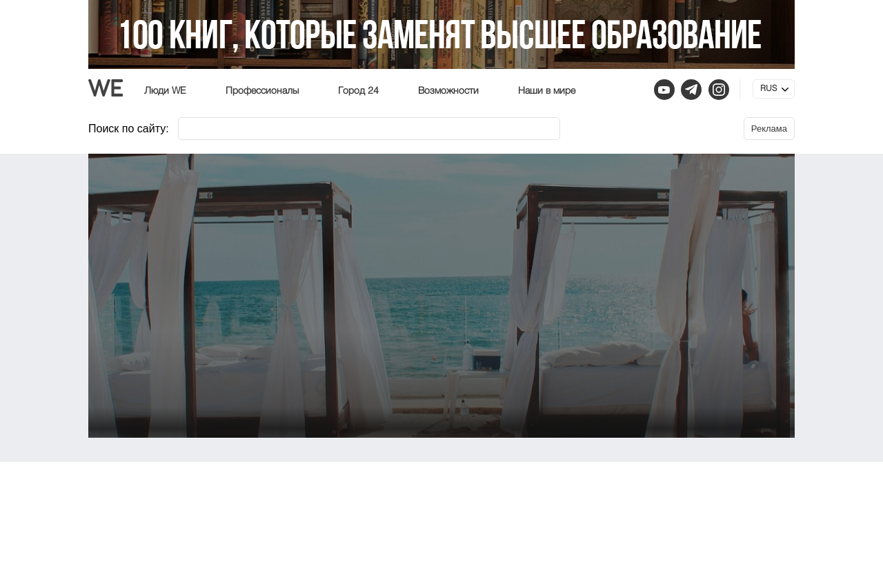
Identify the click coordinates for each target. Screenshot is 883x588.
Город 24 (358, 91)
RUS (768, 89)
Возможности (448, 91)
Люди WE (165, 91)
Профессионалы (262, 91)
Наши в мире (547, 91)
